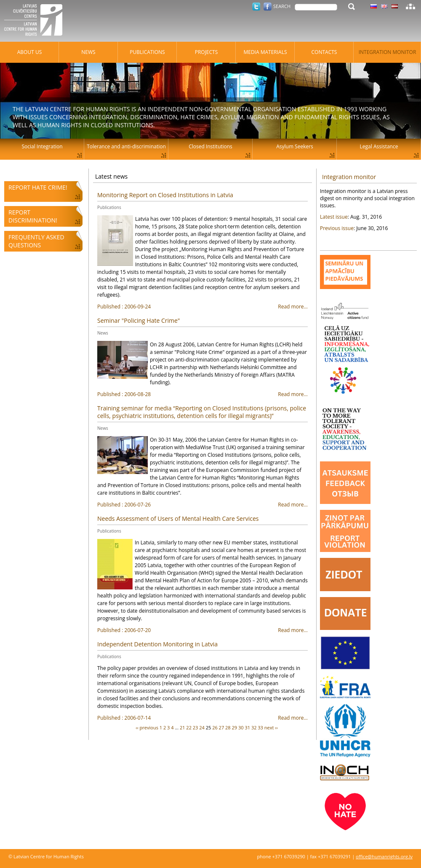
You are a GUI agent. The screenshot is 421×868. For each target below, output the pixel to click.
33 (260, 727)
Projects (207, 52)
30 (241, 727)
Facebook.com (268, 7)
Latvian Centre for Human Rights (36, 21)
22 (189, 727)
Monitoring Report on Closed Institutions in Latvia (165, 195)
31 (247, 727)
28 (228, 727)
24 (202, 727)
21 (183, 727)
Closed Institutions (210, 146)
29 (235, 727)
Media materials (265, 52)
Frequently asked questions (36, 241)
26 (215, 727)
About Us (29, 52)
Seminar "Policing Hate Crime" (139, 320)
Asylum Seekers (295, 146)
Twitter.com (256, 7)
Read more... (203, 307)
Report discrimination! (33, 216)
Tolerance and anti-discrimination (126, 146)
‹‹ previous (147, 727)
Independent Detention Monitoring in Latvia (157, 644)
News (103, 333)
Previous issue (337, 228)
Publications (109, 207)
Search (282, 6)
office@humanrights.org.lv (384, 856)
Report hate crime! (38, 187)
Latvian (395, 6)
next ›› (271, 727)
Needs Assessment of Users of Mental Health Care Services (178, 518)
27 (222, 727)
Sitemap (410, 6)
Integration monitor (349, 177)
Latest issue (334, 217)
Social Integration (42, 146)
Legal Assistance (379, 146)
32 (254, 727)
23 (196, 727)
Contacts (324, 52)
